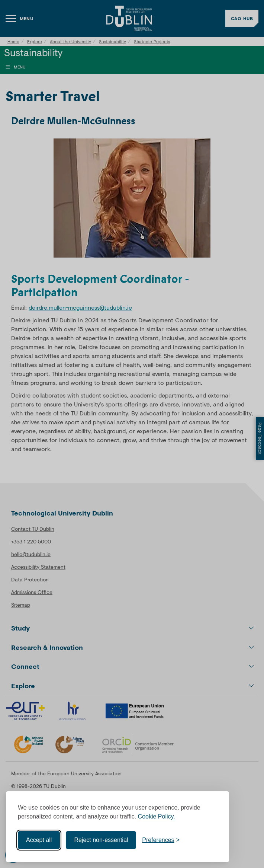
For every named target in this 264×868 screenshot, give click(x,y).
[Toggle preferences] (161, 840)
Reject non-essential (101, 840)
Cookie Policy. (157, 816)
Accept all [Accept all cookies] (39, 840)
